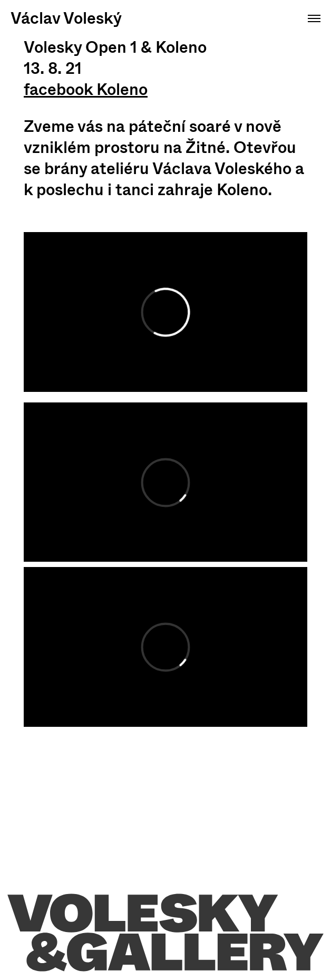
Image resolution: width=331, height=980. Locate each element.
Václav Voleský (66, 18)
